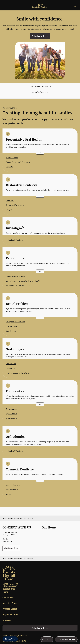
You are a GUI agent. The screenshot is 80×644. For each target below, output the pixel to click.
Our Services (8, 597)
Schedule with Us (40, 36)
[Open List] (40, 153)
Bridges (9, 210)
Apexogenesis (11, 418)
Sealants (9, 167)
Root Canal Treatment (15, 205)
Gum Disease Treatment (16, 276)
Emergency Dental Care (15, 322)
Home (5, 592)
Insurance (7, 620)
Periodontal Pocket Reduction (18, 285)
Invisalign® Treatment (15, 240)
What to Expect (10, 609)
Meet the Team (10, 603)
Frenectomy (11, 368)
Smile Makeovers (13, 485)
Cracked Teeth (12, 326)
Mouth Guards (12, 158)
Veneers (9, 494)
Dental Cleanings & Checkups (18, 162)
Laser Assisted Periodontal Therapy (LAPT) (23, 281)
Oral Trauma (11, 331)
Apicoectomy (11, 414)
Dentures (10, 201)
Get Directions (11, 548)
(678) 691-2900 (43, 92)
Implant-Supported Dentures (18, 373)
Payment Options (11, 614)
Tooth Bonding (12, 489)
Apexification (11, 409)
